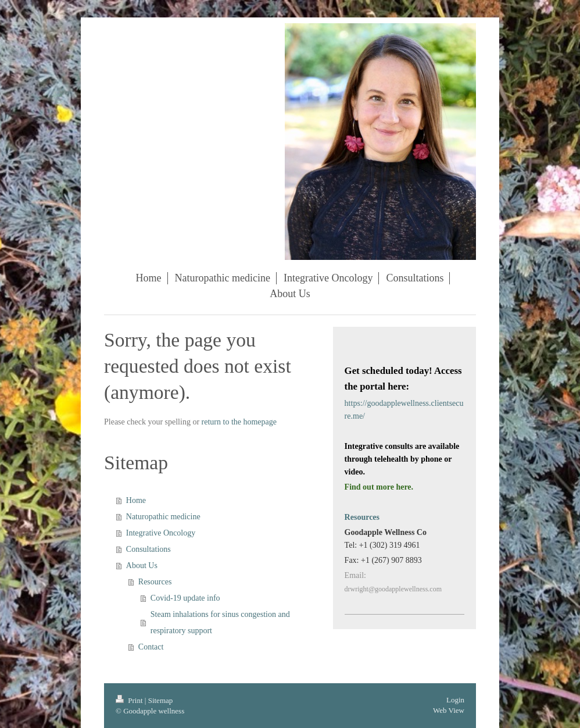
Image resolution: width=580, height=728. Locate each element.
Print (130, 700)
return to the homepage (239, 422)
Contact (151, 647)
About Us (142, 565)
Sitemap (161, 700)
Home (136, 500)
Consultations (148, 549)
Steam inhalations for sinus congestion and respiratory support (220, 622)
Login (455, 700)
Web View (449, 710)
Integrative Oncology (161, 533)
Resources (155, 582)
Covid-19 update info (185, 598)
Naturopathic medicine (163, 517)
